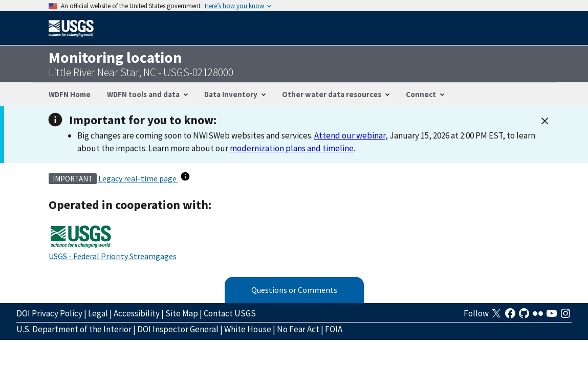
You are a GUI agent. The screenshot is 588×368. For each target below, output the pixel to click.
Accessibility (137, 313)
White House (248, 329)
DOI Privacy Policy (49, 313)
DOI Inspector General (178, 329)
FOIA (334, 329)
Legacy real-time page (138, 178)
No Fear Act (298, 329)
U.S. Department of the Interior (74, 329)
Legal (98, 313)
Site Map (182, 313)
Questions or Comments (294, 290)
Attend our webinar (350, 135)
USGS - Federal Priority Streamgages (113, 256)
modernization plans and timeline (292, 148)
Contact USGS (230, 313)
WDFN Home (70, 94)
